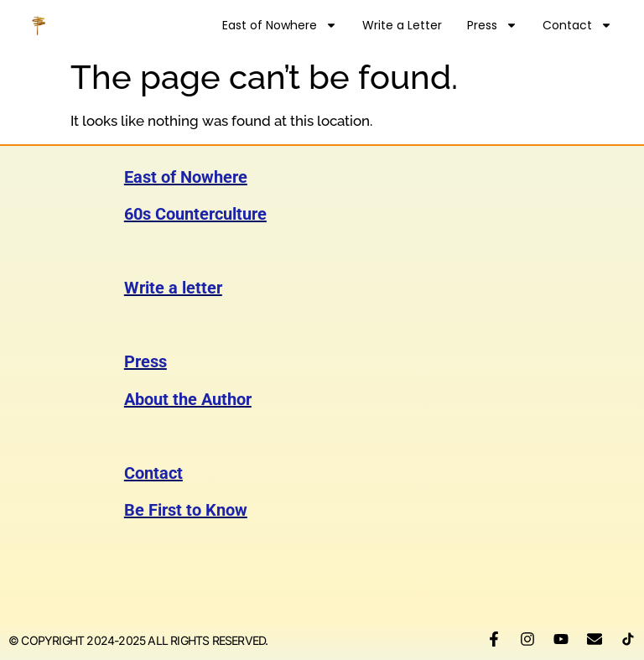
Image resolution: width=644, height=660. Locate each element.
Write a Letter (402, 25)
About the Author (188, 399)
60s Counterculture (195, 214)
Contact (577, 25)
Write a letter (173, 288)
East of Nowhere (280, 25)
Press (492, 25)
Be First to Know (186, 510)
